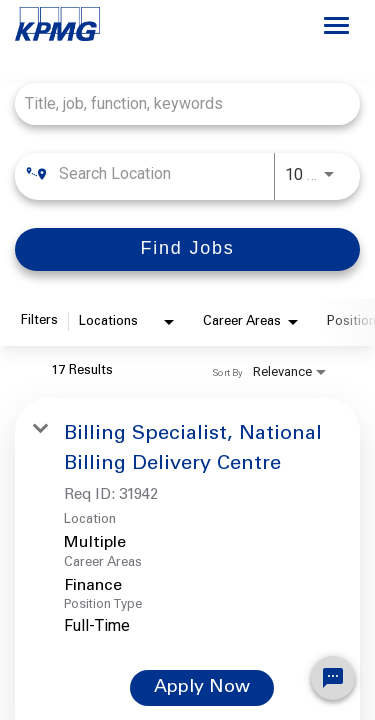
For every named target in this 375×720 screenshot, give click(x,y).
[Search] (187, 249)
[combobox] (177, 103)
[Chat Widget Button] (333, 678)
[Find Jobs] (187, 249)
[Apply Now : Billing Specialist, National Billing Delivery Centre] (202, 688)
